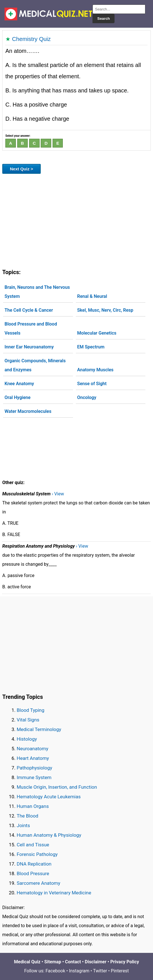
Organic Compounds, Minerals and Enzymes (35, 365)
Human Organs (33, 806)
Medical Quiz (27, 962)
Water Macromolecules (28, 411)
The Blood (27, 816)
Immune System (34, 777)
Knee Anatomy (19, 384)
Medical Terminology (39, 729)
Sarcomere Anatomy (38, 883)
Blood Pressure (33, 873)
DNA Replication (34, 864)
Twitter (100, 971)
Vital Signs (28, 720)
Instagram (79, 971)
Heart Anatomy (33, 758)
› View (58, 494)
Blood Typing (31, 710)
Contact (73, 962)
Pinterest (120, 971)
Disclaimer (96, 962)
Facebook (55, 971)
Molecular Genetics (97, 333)
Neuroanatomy (33, 749)
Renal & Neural (92, 296)
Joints (23, 825)
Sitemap (53, 962)
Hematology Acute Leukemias (49, 797)
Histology (27, 739)
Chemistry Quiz (32, 39)
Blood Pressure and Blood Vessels (31, 329)
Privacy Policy (125, 962)
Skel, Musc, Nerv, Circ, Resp (105, 310)
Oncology (87, 397)
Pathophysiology (34, 768)
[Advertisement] (77, 220)
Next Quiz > (21, 169)
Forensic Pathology (37, 854)
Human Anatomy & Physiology (49, 835)
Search (104, 19)
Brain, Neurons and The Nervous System (37, 292)
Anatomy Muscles (95, 370)
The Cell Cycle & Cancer (29, 310)
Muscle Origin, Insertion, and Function (57, 787)
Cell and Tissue (33, 845)
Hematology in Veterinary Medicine (54, 893)
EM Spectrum (91, 347)
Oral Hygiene (18, 397)
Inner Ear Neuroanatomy (29, 347)
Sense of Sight (92, 384)
